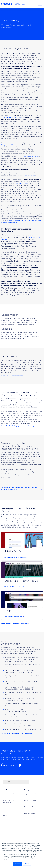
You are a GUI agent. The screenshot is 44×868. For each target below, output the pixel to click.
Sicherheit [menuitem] (6, 815)
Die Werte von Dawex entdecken (14, 375)
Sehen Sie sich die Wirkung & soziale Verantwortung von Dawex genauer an (22, 489)
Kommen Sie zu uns (12, 765)
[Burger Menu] (40, 4)
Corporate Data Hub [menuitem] (30, 794)
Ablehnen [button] (27, 864)
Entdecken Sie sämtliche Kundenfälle (15, 624)
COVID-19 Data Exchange (30, 156)
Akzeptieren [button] (18, 864)
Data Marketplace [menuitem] (30, 807)
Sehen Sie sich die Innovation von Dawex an (18, 733)
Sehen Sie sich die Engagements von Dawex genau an (21, 426)
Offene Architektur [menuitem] (8, 809)
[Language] (16, 782)
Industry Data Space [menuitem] (30, 800)
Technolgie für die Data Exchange (13, 117)
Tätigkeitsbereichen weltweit (11, 145)
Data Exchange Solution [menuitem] (10, 794)
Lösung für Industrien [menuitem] (31, 813)
